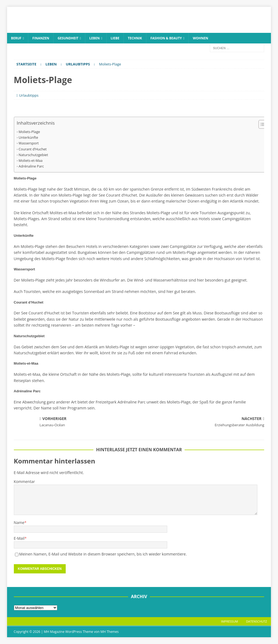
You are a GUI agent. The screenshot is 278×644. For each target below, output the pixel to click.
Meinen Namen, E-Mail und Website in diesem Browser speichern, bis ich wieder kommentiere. (103, 554)
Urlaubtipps (29, 95)
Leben (94, 38)
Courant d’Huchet (33, 149)
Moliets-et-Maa (31, 161)
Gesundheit (68, 38)
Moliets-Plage (29, 132)
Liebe (115, 38)
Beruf (16, 38)
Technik (135, 38)
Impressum (229, 621)
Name (19, 523)
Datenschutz (257, 621)
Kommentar (24, 482)
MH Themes (110, 632)
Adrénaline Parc (31, 166)
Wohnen (200, 38)
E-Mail (19, 538)
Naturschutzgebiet (33, 155)
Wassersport (29, 143)
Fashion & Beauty (166, 38)
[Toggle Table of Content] (261, 124)
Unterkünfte (29, 138)
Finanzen (41, 38)
